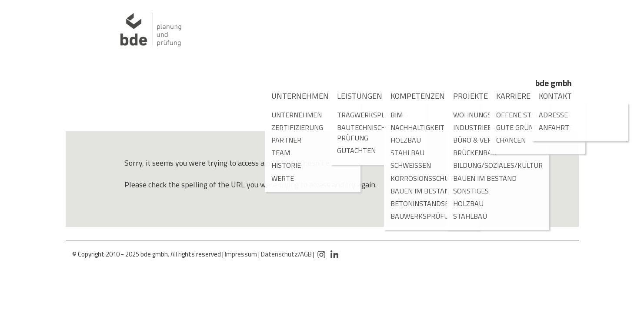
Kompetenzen (411, 96)
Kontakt (551, 96)
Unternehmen (293, 96)
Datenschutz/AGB (286, 254)
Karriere (509, 96)
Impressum (241, 254)
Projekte (466, 96)
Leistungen (354, 96)
